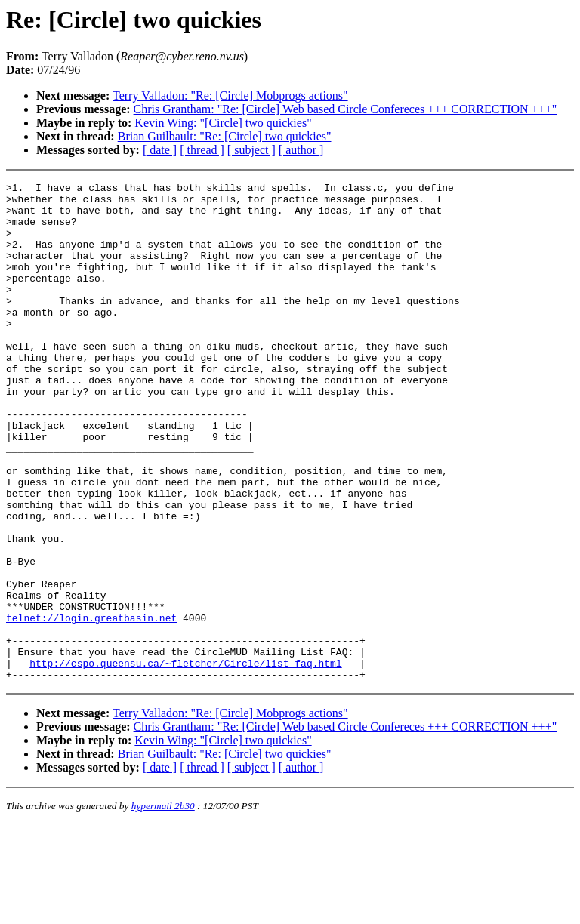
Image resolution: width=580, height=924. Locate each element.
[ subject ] (251, 150)
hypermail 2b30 (163, 906)
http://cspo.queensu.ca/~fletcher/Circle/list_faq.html (185, 760)
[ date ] (160, 150)
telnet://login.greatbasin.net (91, 706)
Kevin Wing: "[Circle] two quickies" (223, 123)
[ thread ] (202, 150)
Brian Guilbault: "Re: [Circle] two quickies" (225, 136)
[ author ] (301, 150)
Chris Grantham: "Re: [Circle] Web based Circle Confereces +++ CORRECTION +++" (346, 109)
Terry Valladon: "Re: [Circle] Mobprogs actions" (230, 95)
